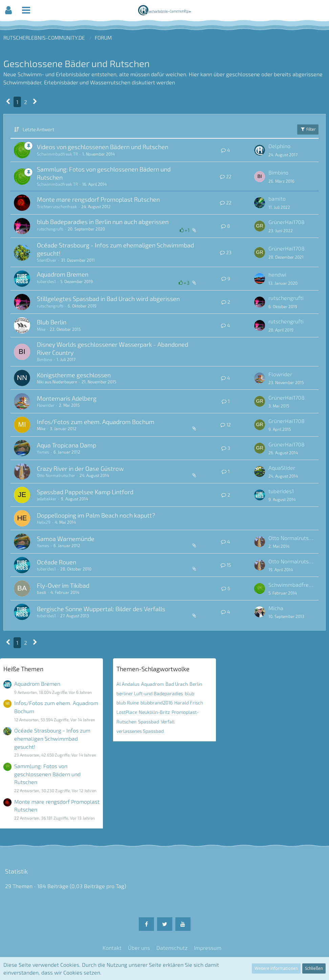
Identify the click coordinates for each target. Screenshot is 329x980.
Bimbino (278, 172)
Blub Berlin (52, 322)
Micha (276, 608)
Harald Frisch (189, 703)
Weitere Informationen (276, 968)
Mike (41, 329)
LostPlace (127, 712)
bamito (277, 198)
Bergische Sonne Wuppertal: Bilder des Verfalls (101, 609)
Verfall (168, 722)
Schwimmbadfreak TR (57, 154)
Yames (43, 452)
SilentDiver (47, 260)
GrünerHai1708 (287, 222)
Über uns (139, 948)
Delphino (279, 146)
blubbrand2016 (157, 703)
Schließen (314, 968)
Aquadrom (152, 684)
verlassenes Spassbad (140, 731)
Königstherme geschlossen (74, 375)
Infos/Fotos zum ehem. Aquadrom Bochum (96, 422)
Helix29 (44, 522)
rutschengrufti (50, 229)
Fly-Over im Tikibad (63, 585)
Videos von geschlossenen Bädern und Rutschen (103, 147)
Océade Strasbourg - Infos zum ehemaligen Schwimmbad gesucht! (52, 738)
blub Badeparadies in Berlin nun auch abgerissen (103, 222)
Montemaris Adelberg (67, 398)
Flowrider (280, 374)
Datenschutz (172, 948)
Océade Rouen (57, 562)
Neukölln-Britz (154, 712)
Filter (308, 129)
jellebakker (47, 499)
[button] (8, 10)
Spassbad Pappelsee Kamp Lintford (85, 492)
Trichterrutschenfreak (57, 206)
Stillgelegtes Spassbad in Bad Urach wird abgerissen (108, 299)
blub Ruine (128, 703)
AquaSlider (282, 468)
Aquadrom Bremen (63, 274)
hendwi (277, 274)
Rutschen (126, 722)
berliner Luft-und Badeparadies (150, 693)
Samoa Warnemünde (66, 539)
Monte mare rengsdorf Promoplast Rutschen (98, 199)
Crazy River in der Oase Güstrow (80, 468)
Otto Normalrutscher (56, 475)
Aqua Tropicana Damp (67, 445)
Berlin (196, 684)
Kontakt (112, 948)
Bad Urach (177, 684)
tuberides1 (46, 281)
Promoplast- (185, 712)
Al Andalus (128, 684)
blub (190, 693)
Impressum (208, 948)
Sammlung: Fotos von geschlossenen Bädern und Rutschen (47, 774)
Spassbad (149, 722)
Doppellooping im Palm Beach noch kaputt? (96, 515)
